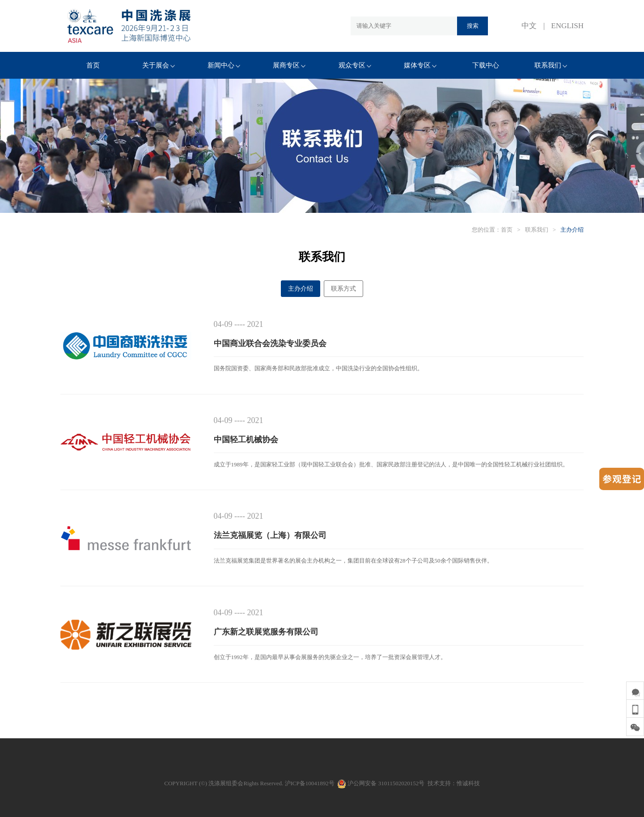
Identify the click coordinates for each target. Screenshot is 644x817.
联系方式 (343, 289)
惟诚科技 (468, 783)
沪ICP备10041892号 (310, 783)
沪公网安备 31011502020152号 (381, 783)
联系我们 (551, 65)
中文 (529, 26)
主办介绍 (572, 230)
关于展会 (159, 65)
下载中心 (486, 65)
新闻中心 (224, 65)
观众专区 (355, 65)
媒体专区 (420, 65)
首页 (93, 65)
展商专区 (289, 65)
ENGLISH (567, 26)
